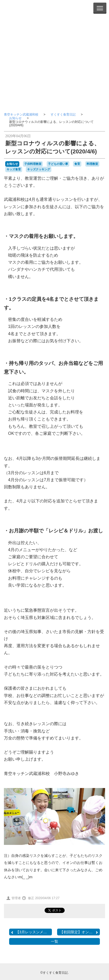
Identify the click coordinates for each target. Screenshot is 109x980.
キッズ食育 (14, 169)
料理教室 (92, 164)
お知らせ (15, 118)
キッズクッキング (39, 169)
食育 (77, 164)
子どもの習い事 (58, 164)
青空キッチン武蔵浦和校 (21, 115)
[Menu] (100, 8)
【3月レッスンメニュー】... (31, 932)
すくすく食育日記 (63, 115)
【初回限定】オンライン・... (80, 932)
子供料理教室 (33, 164)
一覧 (54, 941)
